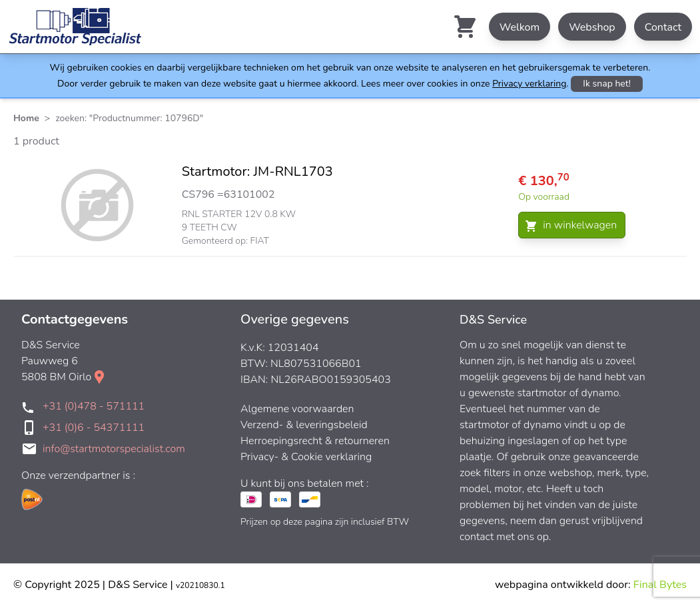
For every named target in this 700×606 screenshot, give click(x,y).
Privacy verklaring (529, 84)
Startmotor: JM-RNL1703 (257, 171)
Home (26, 118)
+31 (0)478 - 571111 (94, 406)
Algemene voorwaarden (297, 409)
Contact (663, 27)
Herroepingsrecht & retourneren (315, 441)
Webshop (592, 27)
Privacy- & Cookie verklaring (306, 457)
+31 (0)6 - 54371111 (94, 428)
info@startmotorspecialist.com (114, 449)
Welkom (520, 27)
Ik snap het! (607, 84)
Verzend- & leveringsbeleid (304, 425)
